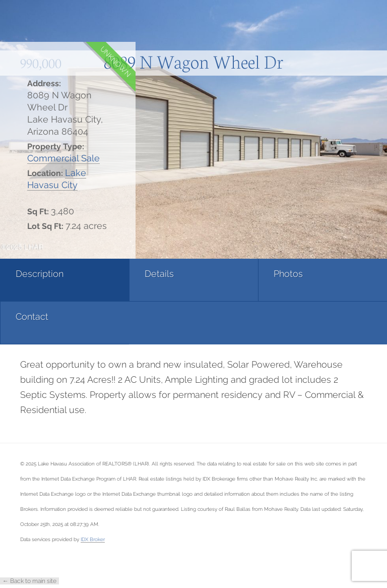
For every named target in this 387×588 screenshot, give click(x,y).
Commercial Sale (63, 158)
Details (159, 274)
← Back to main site (29, 581)
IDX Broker (93, 539)
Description (40, 274)
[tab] (64, 280)
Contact (32, 316)
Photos (288, 274)
